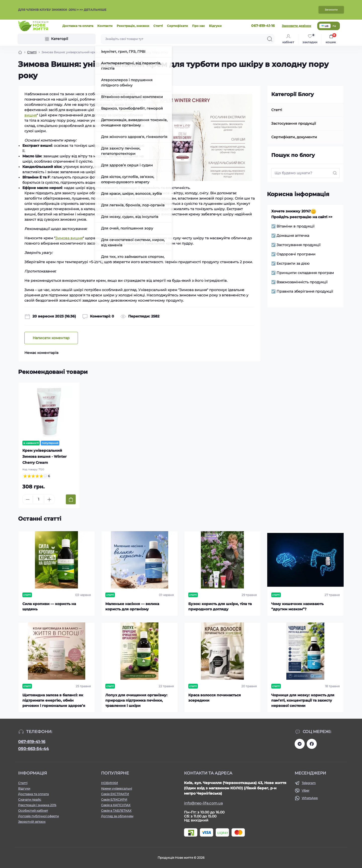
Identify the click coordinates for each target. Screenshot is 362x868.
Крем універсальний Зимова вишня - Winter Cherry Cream (44, 456)
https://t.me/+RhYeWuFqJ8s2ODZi (300, 744)
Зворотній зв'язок (32, 822)
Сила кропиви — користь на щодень (49, 606)
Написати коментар (51, 338)
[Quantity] (38, 499)
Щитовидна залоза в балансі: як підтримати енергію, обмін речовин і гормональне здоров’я (54, 700)
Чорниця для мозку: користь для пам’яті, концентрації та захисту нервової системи (303, 700)
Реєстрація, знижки (133, 26)
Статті (158, 26)
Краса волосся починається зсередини (215, 698)
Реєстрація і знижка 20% (37, 805)
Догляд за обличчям (117, 816)
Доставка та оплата (78, 26)
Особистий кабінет (33, 811)
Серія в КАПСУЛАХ (116, 805)
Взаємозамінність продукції (302, 282)
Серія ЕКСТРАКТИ (115, 794)
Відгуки (215, 26)
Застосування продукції (294, 123)
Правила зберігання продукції (305, 291)
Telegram (309, 783)
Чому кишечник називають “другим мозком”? (297, 606)
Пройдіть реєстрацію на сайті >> (302, 217)
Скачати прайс (30, 800)
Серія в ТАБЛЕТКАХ (116, 811)
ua (325, 26)
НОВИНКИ (109, 783)
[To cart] (71, 499)
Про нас (198, 26)
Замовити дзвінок (297, 26)
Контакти (105, 26)
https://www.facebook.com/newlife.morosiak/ (312, 744)
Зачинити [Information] (331, 10)
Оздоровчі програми (296, 254)
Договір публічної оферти (38, 816)
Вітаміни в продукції (296, 226)
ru (334, 26)
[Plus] (49, 499)
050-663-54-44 (33, 749)
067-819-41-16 (32, 742)
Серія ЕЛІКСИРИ (114, 800)
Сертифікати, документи (294, 137)
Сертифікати (177, 26)
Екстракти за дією (293, 263)
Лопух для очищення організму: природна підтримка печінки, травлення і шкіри (136, 700)
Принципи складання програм (305, 273)
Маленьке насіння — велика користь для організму (132, 606)
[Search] (270, 39)
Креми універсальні (117, 788)
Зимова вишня (69, 238)
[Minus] (28, 499)
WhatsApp (310, 798)
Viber (306, 790)
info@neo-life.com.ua (203, 803)
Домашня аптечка (293, 236)
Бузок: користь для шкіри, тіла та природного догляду (220, 606)
